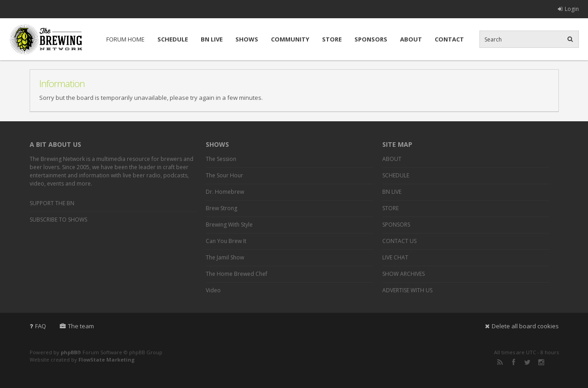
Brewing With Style (229, 225)
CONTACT (449, 39)
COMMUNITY (290, 39)
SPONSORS (371, 39)
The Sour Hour (224, 175)
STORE (332, 39)
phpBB (69, 352)
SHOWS (247, 39)
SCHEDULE (173, 39)
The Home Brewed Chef (237, 274)
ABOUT (411, 39)
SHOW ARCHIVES (403, 274)
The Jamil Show (225, 257)
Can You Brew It (226, 241)
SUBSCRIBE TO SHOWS (58, 220)
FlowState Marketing (107, 360)
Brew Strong (221, 208)
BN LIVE (212, 39)
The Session (221, 159)
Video (213, 290)
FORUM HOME (125, 39)
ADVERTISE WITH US (407, 290)
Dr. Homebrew (225, 192)
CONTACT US (399, 241)
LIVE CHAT (395, 257)
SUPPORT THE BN (52, 203)
